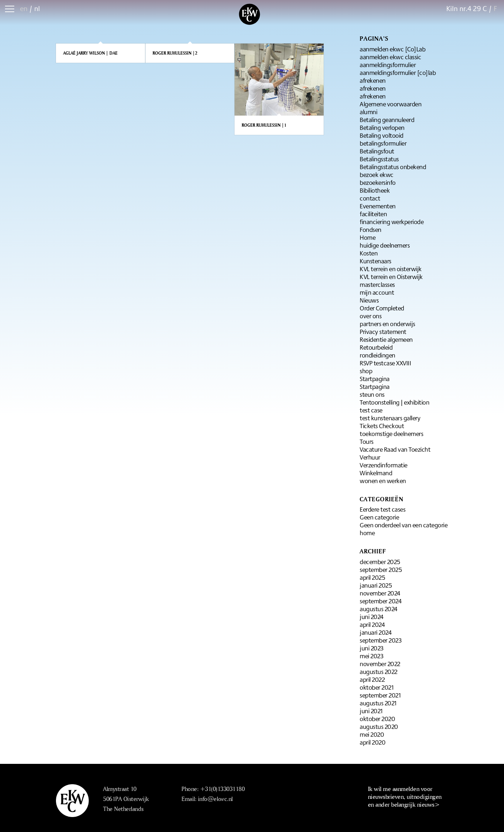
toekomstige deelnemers (391, 433)
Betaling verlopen (382, 127)
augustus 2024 (379, 609)
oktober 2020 (377, 719)
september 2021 (380, 695)
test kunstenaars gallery (390, 418)
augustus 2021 (378, 703)
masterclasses (377, 284)
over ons (371, 316)
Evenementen (378, 206)
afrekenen (373, 80)
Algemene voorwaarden (390, 104)
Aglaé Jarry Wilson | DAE (90, 53)
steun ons (372, 394)
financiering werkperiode (392, 222)
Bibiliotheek (375, 190)
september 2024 (380, 601)
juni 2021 (371, 711)
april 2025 (372, 577)
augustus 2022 (379, 671)
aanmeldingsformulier (388, 65)
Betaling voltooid (382, 135)
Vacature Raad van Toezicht (395, 449)
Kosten (369, 253)
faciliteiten (373, 214)
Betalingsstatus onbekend (393, 167)
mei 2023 (371, 656)
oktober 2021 (377, 687)
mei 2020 (372, 734)
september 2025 (381, 569)
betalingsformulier (383, 143)
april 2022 (372, 679)
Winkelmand (376, 473)
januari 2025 (376, 585)
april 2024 (372, 624)
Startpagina (375, 379)
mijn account (377, 292)
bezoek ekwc (377, 174)
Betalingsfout (377, 151)
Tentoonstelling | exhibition (394, 402)
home (367, 533)
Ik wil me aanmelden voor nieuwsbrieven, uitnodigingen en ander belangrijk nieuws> (405, 797)
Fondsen (371, 229)
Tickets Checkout (382, 426)
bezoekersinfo (378, 182)
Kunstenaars (376, 261)
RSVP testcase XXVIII (385, 363)
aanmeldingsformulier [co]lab (398, 72)
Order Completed (382, 308)
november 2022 (380, 664)
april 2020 (372, 742)
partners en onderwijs (387, 324)
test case (371, 410)
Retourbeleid (376, 347)
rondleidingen (377, 355)
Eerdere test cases (382, 509)
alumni (368, 112)
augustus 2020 (379, 726)
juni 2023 (372, 648)
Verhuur (370, 457)
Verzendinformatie (384, 465)
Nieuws (369, 300)
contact (370, 198)
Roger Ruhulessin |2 (175, 53)
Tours (367, 441)
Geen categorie (379, 517)
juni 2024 (372, 617)
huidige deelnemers (385, 245)
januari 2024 (376, 632)
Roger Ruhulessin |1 (264, 125)
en (24, 8)
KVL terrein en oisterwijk (391, 269)
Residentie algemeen (386, 339)
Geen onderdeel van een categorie (403, 525)
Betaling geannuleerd (387, 120)
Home (367, 237)
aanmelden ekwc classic (390, 57)
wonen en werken (383, 481)
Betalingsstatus (379, 159)
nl (37, 8)
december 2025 (380, 562)
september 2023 (380, 640)
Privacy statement (383, 331)
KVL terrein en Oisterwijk (391, 277)
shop (366, 371)
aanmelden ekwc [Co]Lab (392, 49)
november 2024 (380, 593)
